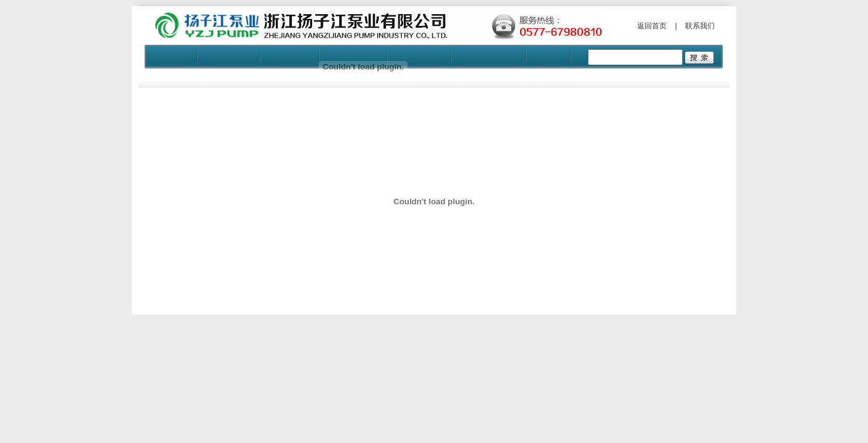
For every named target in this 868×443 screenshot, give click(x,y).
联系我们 (700, 26)
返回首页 (652, 26)
